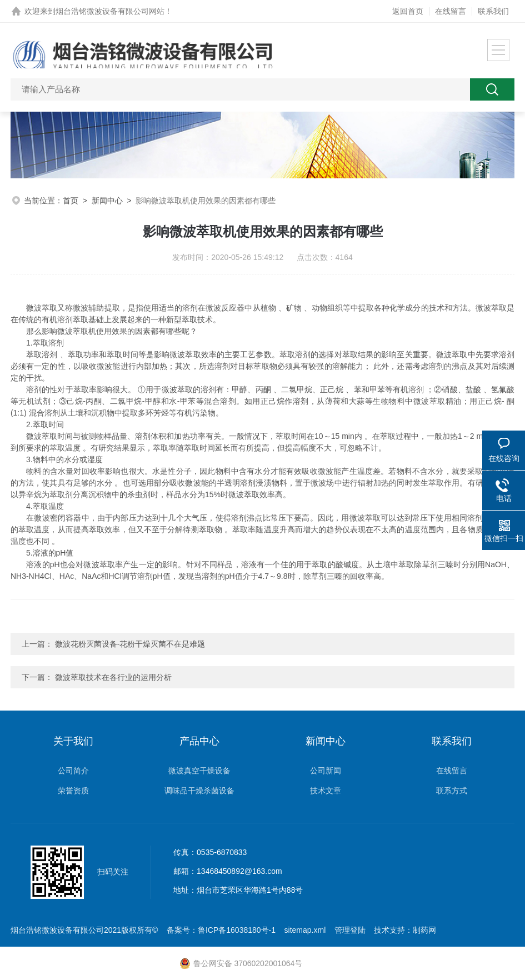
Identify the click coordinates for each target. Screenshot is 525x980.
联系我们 (493, 11)
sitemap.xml (305, 930)
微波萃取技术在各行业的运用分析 (113, 677)
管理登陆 (350, 930)
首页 (71, 201)
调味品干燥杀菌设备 (199, 791)
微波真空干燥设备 (199, 771)
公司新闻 (326, 771)
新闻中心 (107, 201)
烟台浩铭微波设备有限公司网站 (110, 11)
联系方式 (452, 791)
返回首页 (408, 11)
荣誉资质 (73, 791)
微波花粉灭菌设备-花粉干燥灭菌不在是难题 (130, 644)
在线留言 (451, 11)
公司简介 (73, 771)
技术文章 (326, 791)
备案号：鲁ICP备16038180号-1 (221, 930)
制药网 (424, 930)
